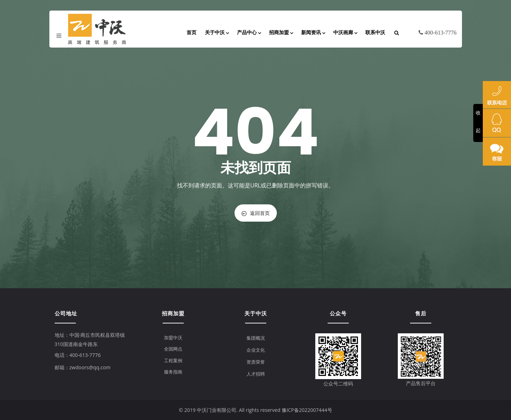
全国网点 (173, 349)
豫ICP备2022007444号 (307, 410)
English (448, 44)
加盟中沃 (173, 338)
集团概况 (256, 338)
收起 (478, 121)
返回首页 (256, 213)
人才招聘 (256, 374)
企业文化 (256, 350)
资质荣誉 (256, 362)
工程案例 (173, 360)
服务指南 (173, 372)
